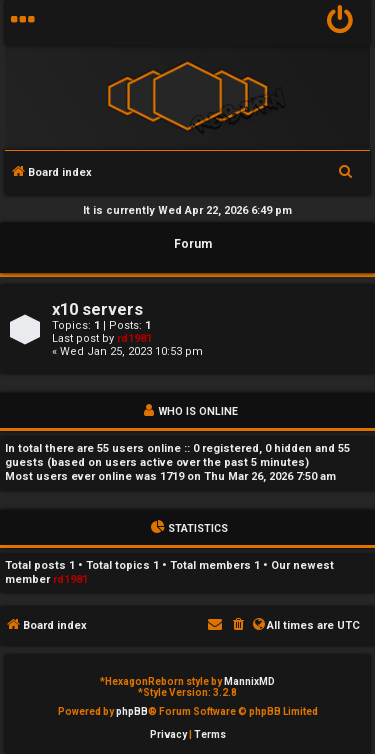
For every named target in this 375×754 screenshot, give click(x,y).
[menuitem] (340, 22)
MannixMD (249, 681)
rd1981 (134, 338)
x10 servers (97, 309)
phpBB (132, 711)
